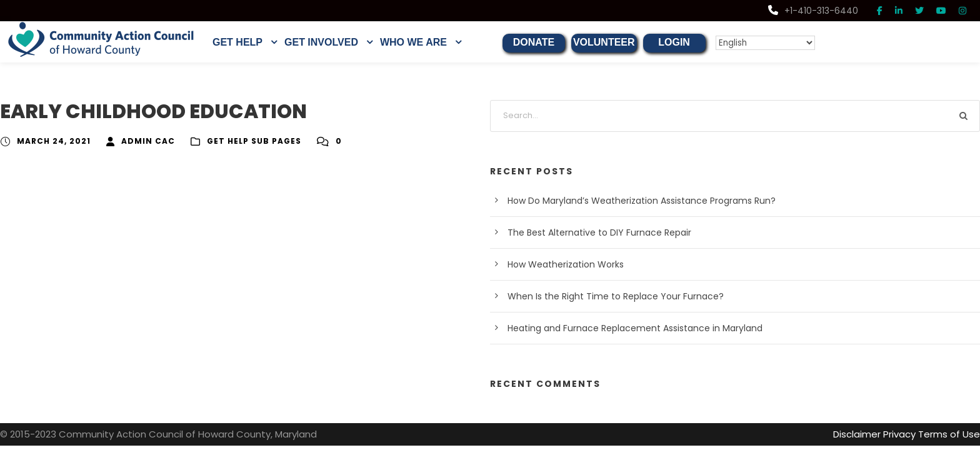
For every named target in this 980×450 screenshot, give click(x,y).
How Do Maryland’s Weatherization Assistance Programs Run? (630, 201)
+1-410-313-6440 (816, 11)
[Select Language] (760, 43)
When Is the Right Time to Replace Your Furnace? (605, 296)
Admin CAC (140, 141)
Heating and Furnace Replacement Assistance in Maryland (621, 328)
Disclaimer (867, 434)
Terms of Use (952, 434)
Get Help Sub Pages (243, 141)
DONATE (534, 42)
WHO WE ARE (413, 42)
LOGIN (674, 42)
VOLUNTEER (604, 42)
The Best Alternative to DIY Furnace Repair (591, 232)
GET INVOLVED (321, 42)
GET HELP (237, 42)
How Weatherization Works (560, 264)
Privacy (907, 434)
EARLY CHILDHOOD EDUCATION (153, 112)
